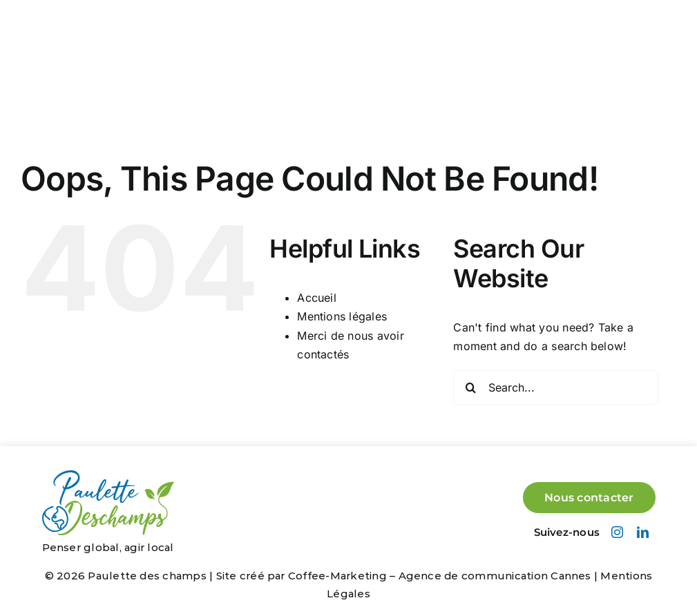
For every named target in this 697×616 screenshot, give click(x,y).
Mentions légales (342, 316)
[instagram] (617, 532)
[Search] (470, 387)
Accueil (317, 298)
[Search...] (555, 387)
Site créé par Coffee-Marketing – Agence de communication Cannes (404, 576)
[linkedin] (643, 532)
